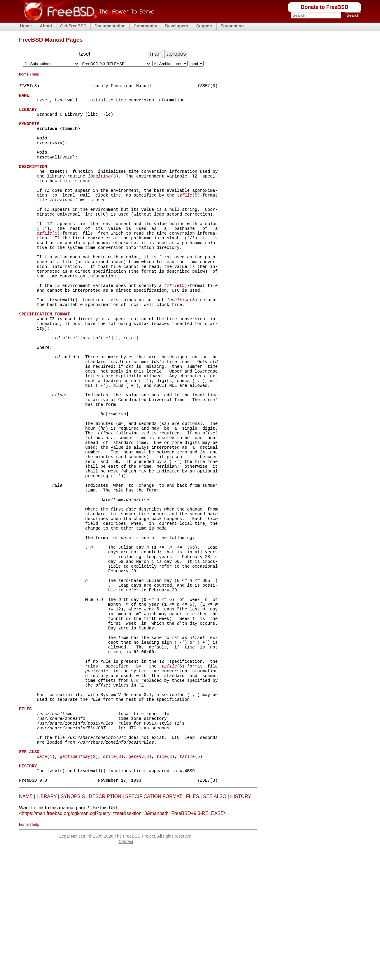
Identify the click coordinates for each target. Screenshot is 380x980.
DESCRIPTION (105, 928)
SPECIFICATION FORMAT (153, 928)
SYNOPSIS (73, 928)
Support (204, 26)
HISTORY (241, 928)
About (46, 26)
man (155, 54)
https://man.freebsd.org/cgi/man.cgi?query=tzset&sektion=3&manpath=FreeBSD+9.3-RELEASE (123, 944)
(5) (188, 216)
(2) (79, 883)
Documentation (110, 26)
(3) (103, 194)
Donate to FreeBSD (324, 7)
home (24, 74)
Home (26, 26)
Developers (177, 26)
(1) (46, 883)
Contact (126, 973)
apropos (176, 54)
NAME (26, 928)
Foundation (232, 26)
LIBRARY (47, 928)
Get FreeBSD (73, 26)
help (35, 74)
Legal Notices (72, 967)
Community (145, 26)
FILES (193, 928)
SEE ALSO (215, 928)
